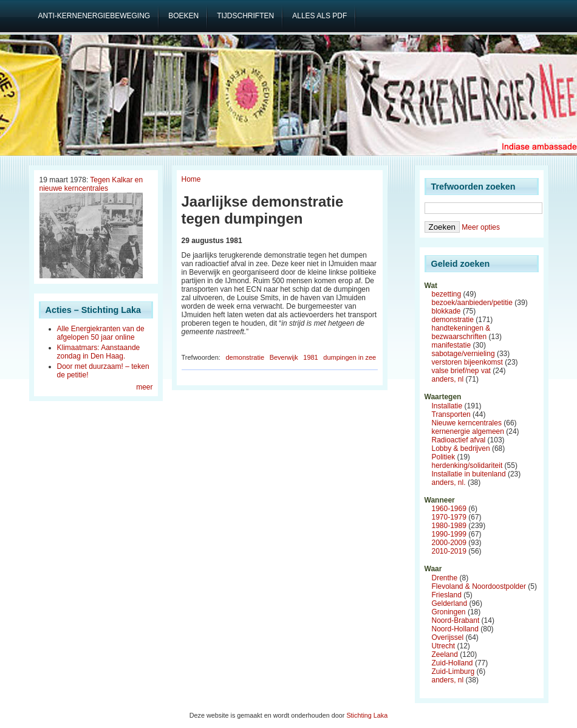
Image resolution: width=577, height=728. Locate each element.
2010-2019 (449, 551)
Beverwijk (284, 357)
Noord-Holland (455, 629)
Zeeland (445, 654)
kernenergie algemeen (468, 431)
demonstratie (245, 357)
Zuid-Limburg (453, 671)
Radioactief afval (459, 440)
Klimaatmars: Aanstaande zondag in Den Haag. (99, 352)
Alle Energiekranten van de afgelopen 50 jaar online (101, 333)
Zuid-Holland (452, 663)
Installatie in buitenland (469, 474)
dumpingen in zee (350, 357)
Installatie (447, 406)
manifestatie (452, 345)
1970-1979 (449, 517)
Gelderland (450, 603)
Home (191, 179)
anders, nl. (449, 482)
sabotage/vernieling (463, 354)
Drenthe (445, 578)
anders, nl (448, 379)
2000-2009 (449, 543)
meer (144, 387)
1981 (310, 357)
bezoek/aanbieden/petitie (472, 303)
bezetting (447, 294)
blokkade (446, 311)
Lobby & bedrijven (461, 448)
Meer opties (481, 227)
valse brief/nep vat (461, 371)
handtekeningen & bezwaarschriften (461, 332)
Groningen (449, 612)
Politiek (444, 457)
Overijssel (448, 637)
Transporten (451, 414)
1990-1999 (449, 534)
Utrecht (444, 646)
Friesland (447, 595)
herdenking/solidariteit (467, 465)
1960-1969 (449, 509)
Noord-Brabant (456, 620)
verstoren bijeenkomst (467, 362)
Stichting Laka (367, 715)
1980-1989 (449, 526)
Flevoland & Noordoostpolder (479, 586)
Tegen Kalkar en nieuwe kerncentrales (91, 184)
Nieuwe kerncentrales (467, 423)
